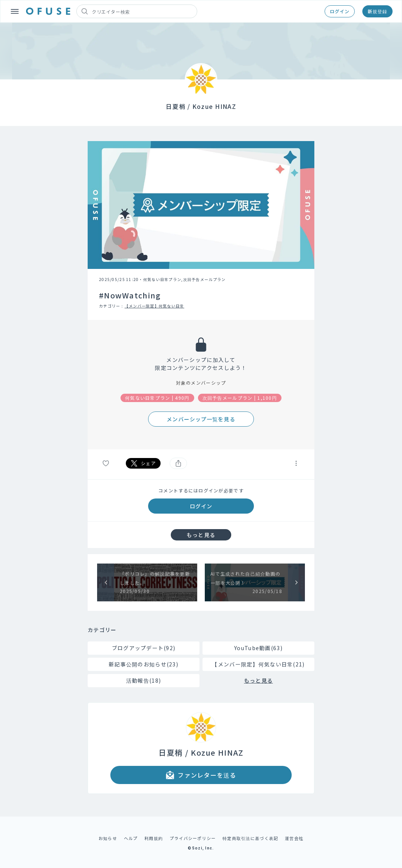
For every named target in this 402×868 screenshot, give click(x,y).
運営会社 (294, 838)
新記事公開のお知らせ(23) (144, 664)
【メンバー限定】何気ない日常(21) (258, 664)
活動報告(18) (144, 680)
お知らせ (108, 838)
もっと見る (201, 535)
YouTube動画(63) (258, 648)
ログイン (340, 11)
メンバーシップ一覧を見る (201, 419)
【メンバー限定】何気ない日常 (155, 306)
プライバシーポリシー (193, 838)
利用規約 (154, 838)
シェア (143, 463)
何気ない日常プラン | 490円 (157, 398)
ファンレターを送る (201, 775)
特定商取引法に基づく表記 (250, 838)
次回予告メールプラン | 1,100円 (240, 398)
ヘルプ (131, 838)
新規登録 (377, 11)
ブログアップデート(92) (144, 648)
